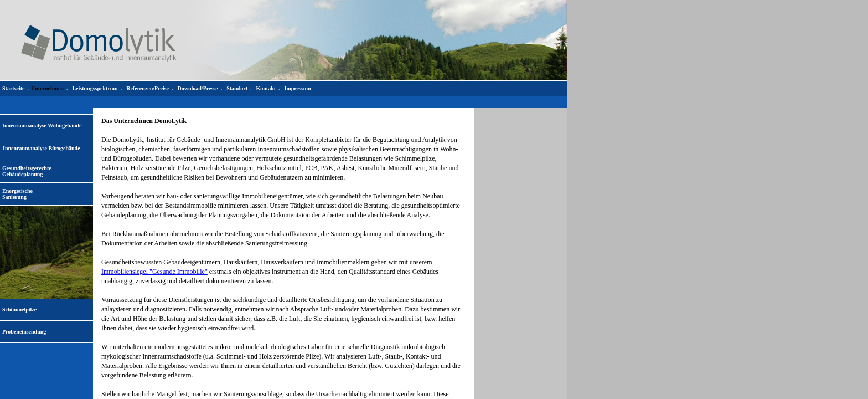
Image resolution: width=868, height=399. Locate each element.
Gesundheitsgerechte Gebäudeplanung (27, 171)
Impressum (298, 88)
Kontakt (266, 88)
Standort (237, 88)
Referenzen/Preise (148, 88)
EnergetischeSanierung (17, 194)
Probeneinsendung (24, 332)
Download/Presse (198, 88)
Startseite (14, 88)
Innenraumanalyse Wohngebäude (42, 126)
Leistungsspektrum (95, 88)
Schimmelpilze (19, 310)
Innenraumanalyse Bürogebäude (42, 148)
